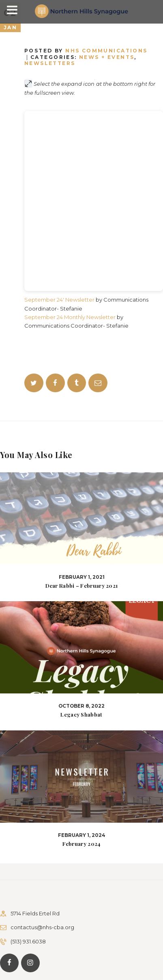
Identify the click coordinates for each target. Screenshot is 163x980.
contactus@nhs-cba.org (42, 927)
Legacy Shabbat (81, 715)
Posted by (86, 51)
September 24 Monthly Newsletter (70, 317)
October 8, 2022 (81, 706)
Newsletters (50, 63)
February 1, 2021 (82, 577)
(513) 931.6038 (28, 941)
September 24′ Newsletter (59, 300)
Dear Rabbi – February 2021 (82, 586)
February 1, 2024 (82, 835)
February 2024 (82, 844)
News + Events (107, 57)
